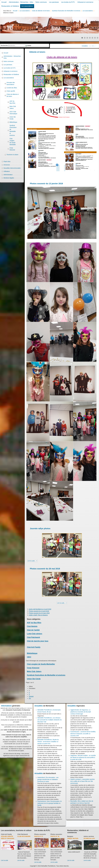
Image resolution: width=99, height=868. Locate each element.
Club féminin (32, 626)
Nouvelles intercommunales (12, 168)
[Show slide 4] (90, 38)
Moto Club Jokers (13, 107)
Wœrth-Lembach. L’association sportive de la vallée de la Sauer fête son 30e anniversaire (83, 781)
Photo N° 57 (39, 836)
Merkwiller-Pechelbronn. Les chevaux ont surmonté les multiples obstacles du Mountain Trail (50, 720)
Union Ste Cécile (13, 118)
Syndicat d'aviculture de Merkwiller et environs (13, 130)
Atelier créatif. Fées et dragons (38, 615)
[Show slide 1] (82, 38)
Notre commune (41, 2)
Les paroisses (54, 2)
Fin (30, 698)
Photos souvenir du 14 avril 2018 (39, 611)
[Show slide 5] (92, 38)
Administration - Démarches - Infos (21, 2)
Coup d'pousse (12, 149)
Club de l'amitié (33, 630)
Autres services (89, 836)
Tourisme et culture (12, 155)
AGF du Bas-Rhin (12, 102)
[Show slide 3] (87, 38)
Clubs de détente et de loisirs (13, 95)
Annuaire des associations (11, 83)
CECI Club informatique (13, 113)
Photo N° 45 (55, 836)
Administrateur (8, 175)
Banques (70, 836)
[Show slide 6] (95, 38)
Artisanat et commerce (85, 2)
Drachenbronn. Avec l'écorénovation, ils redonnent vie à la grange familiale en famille (50, 803)
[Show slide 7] (98, 38)
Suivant (31, 696)
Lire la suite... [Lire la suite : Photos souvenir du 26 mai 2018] (61, 603)
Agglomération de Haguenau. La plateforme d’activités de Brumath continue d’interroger (81, 712)
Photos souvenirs (40, 834)
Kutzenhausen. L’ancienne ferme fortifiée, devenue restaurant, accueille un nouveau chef (83, 734)
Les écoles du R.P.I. (68, 2)
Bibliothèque (13, 122)
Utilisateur (7, 171)
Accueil (4, 2)
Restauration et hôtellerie (10, 6)
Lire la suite (5, 860)
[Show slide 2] (85, 38)
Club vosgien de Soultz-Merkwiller (13, 142)
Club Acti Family (34, 647)
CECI (29, 657)
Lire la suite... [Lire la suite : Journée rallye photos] (32, 561)
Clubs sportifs (11, 91)
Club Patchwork (33, 637)
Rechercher (4, 45)
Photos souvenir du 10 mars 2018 (39, 613)
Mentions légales (9, 178)
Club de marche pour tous (38, 641)
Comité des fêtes (12, 88)
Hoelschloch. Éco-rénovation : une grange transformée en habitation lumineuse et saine (48, 779)
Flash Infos (7, 162)
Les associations (27, 6)
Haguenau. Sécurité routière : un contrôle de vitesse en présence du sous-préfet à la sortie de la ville (83, 757)
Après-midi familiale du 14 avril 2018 (40, 609)
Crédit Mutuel (73, 838)
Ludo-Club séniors (35, 634)
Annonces (7, 165)
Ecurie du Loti (89, 838)
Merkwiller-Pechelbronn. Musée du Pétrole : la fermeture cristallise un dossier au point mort (48, 742)
